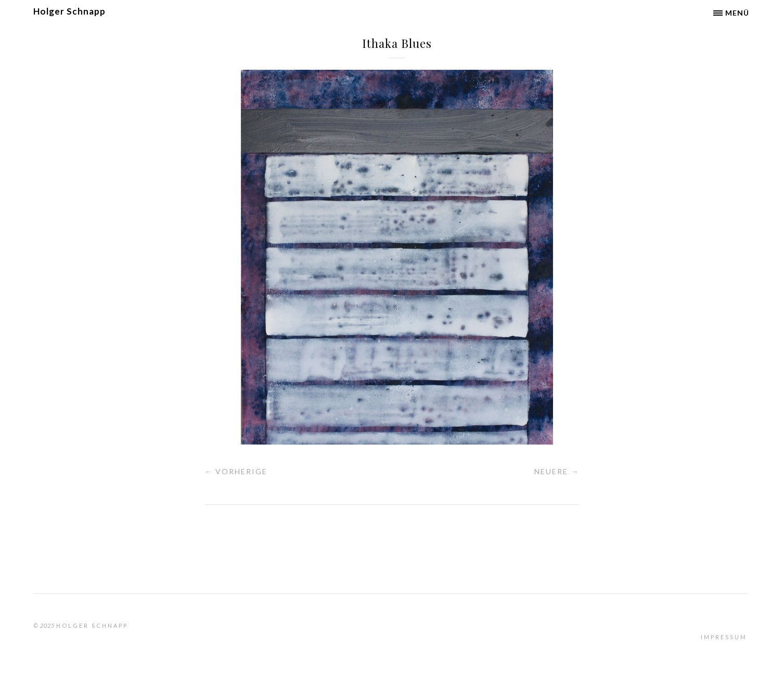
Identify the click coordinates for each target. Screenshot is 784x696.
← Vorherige (236, 471)
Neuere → (557, 471)
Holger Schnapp (69, 11)
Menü (737, 13)
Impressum (724, 637)
